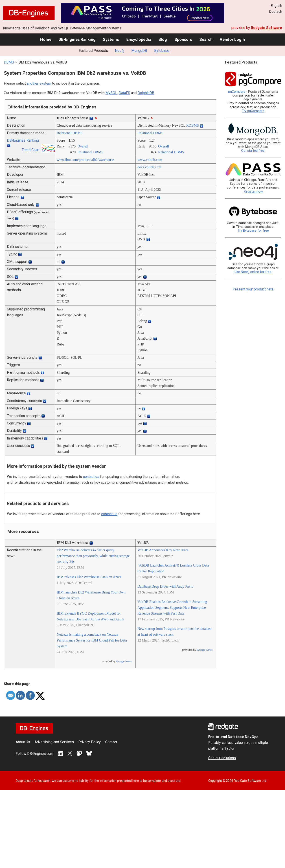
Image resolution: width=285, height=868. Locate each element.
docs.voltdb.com (149, 167)
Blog (163, 39)
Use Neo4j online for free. (253, 272)
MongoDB (139, 51)
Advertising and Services (54, 742)
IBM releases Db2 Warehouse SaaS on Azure (89, 577)
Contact (111, 742)
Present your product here (253, 289)
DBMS (9, 62)
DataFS (124, 93)
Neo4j (119, 51)
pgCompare (237, 92)
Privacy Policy (90, 742)
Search (206, 39)
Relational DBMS (70, 133)
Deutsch (276, 12)
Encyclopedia (139, 39)
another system (39, 83)
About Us (23, 742)
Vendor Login (232, 39)
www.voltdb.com (150, 160)
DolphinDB (146, 93)
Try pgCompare (253, 111)
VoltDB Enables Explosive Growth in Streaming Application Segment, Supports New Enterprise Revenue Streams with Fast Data (172, 608)
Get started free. (253, 151)
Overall (83, 146)
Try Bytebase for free (253, 231)
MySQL (111, 93)
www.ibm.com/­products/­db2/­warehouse (85, 160)
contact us (91, 477)
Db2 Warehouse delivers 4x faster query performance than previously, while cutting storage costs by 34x (93, 556)
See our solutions (222, 758)
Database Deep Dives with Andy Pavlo (165, 586)
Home (46, 39)
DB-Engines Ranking (77, 39)
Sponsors (183, 39)
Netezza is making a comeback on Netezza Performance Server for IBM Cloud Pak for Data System (92, 640)
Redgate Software (266, 28)
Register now (253, 192)
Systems (111, 39)
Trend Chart (31, 150)
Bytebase (162, 51)
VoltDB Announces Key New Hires (163, 550)
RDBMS (193, 125)
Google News (124, 661)
